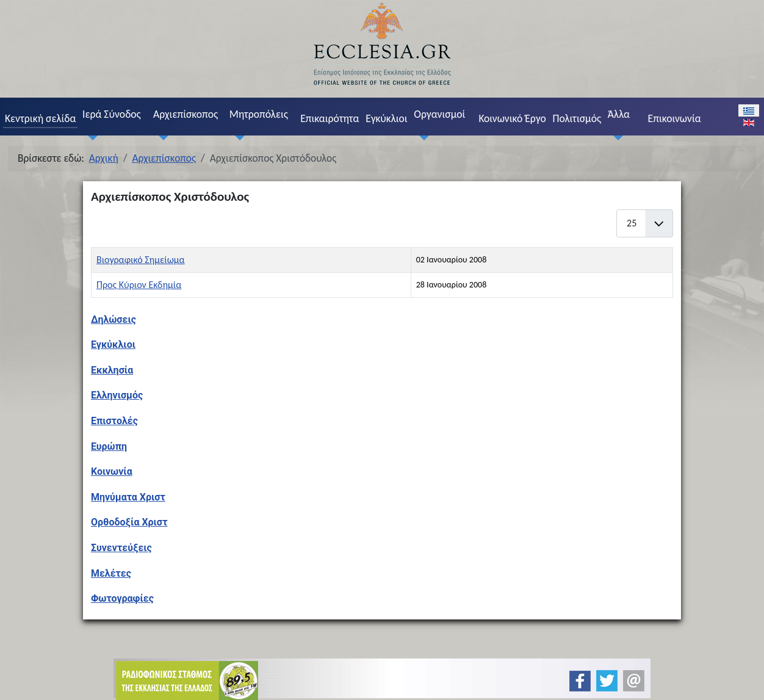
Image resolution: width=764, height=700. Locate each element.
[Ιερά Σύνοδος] (90, 138)
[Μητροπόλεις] (237, 138)
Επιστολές (114, 421)
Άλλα (619, 114)
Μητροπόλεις (259, 114)
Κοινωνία (112, 471)
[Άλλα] (615, 138)
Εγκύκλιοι (387, 118)
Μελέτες (111, 573)
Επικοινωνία (675, 118)
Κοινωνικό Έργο (512, 118)
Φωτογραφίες (122, 598)
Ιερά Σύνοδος (112, 114)
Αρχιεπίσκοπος (186, 114)
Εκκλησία (112, 370)
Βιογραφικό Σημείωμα (141, 260)
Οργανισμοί (439, 114)
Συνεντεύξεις (121, 548)
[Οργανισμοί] (422, 138)
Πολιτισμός (577, 118)
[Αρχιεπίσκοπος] (160, 138)
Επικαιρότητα (330, 118)
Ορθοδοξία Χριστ (129, 522)
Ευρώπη (109, 446)
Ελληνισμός (117, 395)
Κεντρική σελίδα (40, 118)
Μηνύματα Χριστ (128, 497)
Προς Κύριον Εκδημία (139, 285)
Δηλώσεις (114, 319)
